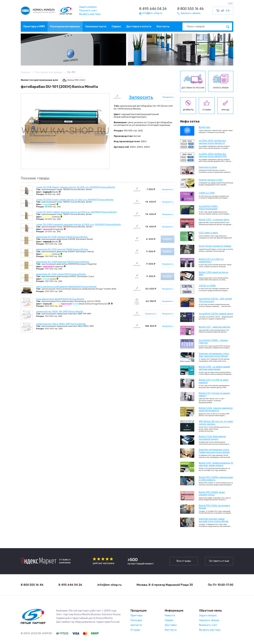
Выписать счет (208, 625)
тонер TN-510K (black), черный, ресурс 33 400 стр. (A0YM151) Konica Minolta (76, 187)
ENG (231, 4)
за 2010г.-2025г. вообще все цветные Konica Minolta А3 (212, 142)
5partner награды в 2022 (211, 180)
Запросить (141, 97)
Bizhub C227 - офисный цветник (214, 327)
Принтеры (137, 616)
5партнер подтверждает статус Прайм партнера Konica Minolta (214, 451)
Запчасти (136, 625)
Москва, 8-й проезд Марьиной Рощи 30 (165, 585)
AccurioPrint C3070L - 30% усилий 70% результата (215, 300)
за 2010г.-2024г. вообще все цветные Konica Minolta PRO (213, 155)
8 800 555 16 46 (190, 9)
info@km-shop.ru (109, 585)
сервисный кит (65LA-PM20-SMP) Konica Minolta (61, 324)
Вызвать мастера (90, 14)
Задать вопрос (88, 7)
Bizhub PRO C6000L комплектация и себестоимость (216, 479)
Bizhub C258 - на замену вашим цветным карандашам (214, 368)
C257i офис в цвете (208, 233)
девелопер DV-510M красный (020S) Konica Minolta (63, 262)
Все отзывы (184, 561)
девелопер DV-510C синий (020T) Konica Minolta (61, 274)
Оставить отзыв (219, 561)
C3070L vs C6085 (207, 286)
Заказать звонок (209, 620)
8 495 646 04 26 (153, 9)
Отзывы (135, 630)
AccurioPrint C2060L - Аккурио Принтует (213, 342)
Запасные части (96, 27)
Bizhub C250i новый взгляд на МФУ (213, 274)
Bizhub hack (204, 127)
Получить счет (88, 11)
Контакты (163, 27)
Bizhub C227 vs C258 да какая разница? (214, 381)
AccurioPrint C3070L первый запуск (216, 314)
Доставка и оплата (139, 27)
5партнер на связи (208, 167)
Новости (170, 616)
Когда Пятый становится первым (215, 246)
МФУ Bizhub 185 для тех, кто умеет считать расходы (216, 423)
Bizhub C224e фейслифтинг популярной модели (212, 438)
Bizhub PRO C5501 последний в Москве (214, 507)
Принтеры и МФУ (34, 27)
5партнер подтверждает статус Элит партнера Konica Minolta (214, 355)
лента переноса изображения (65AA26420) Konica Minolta (66, 286)
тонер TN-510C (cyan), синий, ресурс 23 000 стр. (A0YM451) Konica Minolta (75, 200)
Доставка (171, 625)
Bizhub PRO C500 (74, 80)
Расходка (136, 620)
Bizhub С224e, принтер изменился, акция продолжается (216, 409)
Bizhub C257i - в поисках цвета (214, 220)
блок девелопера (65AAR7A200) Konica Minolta (60, 299)
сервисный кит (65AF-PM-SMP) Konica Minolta (60, 311)
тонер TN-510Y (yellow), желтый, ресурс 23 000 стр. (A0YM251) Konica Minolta (76, 212)
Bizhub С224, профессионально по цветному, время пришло (216, 464)
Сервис (116, 27)
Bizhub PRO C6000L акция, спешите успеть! (212, 493)
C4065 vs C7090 (207, 193)
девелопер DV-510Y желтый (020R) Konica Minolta (62, 249)
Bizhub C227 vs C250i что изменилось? (211, 260)
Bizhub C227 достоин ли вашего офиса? (214, 394)
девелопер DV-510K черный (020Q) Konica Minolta (62, 237)
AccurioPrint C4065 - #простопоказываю (209, 208)
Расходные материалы (65, 27)
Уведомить (168, 97)
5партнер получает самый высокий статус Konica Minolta (214, 520)
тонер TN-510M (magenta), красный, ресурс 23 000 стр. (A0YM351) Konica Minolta (78, 224)
